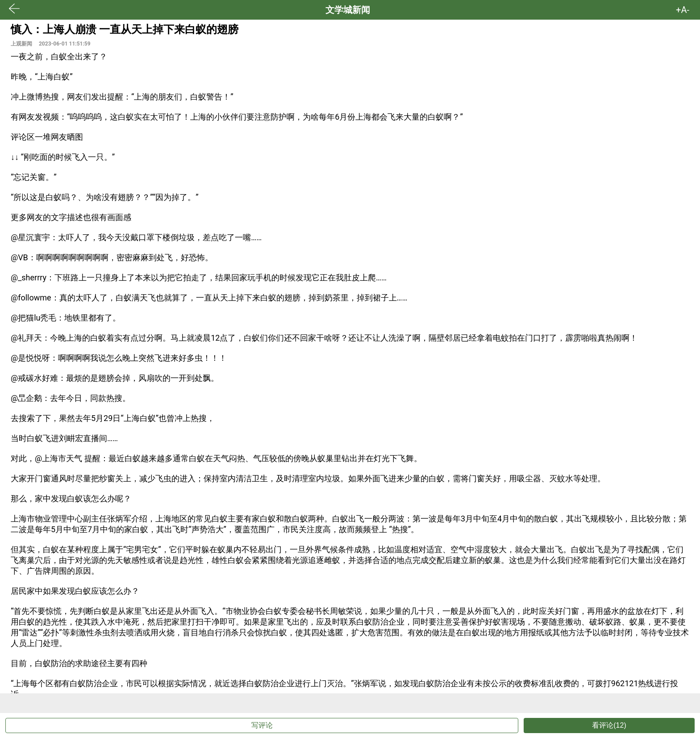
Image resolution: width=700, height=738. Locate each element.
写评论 (262, 725)
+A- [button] (683, 10)
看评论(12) (609, 725)
